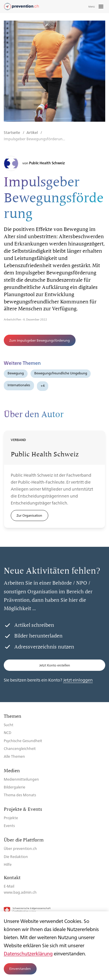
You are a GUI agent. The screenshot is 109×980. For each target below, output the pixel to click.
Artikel (33, 132)
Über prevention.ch (20, 848)
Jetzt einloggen (78, 680)
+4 (43, 386)
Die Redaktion (16, 856)
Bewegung (16, 373)
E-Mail (9, 886)
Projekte (11, 818)
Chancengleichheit (20, 748)
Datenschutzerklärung (28, 953)
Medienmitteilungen (21, 779)
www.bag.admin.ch (20, 892)
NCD (8, 732)
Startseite (12, 132)
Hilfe (8, 864)
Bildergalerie (15, 787)
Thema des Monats (20, 795)
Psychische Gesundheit (23, 741)
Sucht (9, 725)
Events (9, 825)
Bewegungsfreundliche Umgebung (61, 373)
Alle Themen (14, 756)
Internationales (19, 385)
